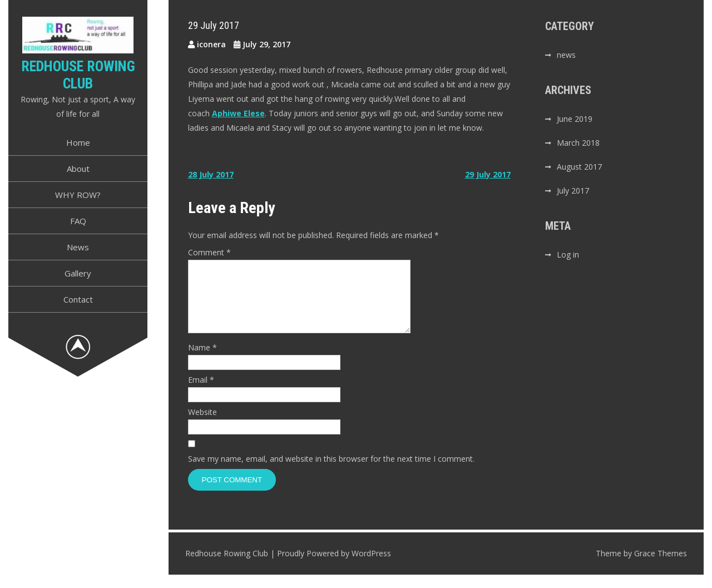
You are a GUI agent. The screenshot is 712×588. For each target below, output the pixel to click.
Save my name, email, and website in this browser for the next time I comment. (331, 472)
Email (201, 393)
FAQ (78, 221)
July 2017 (573, 191)
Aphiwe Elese (238, 113)
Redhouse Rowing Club (78, 75)
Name (202, 361)
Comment (209, 252)
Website (202, 425)
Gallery (78, 273)
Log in (568, 255)
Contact (78, 299)
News (78, 247)
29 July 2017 (488, 174)
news (566, 55)
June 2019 (575, 119)
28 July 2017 (211, 174)
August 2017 (579, 167)
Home (78, 142)
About (78, 169)
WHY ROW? (78, 195)
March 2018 (578, 143)
